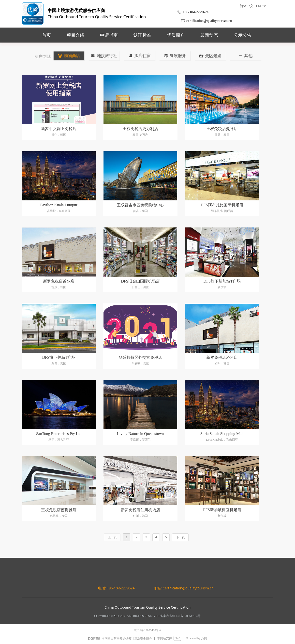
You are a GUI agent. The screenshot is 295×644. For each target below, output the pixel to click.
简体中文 (247, 6)
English (261, 6)
